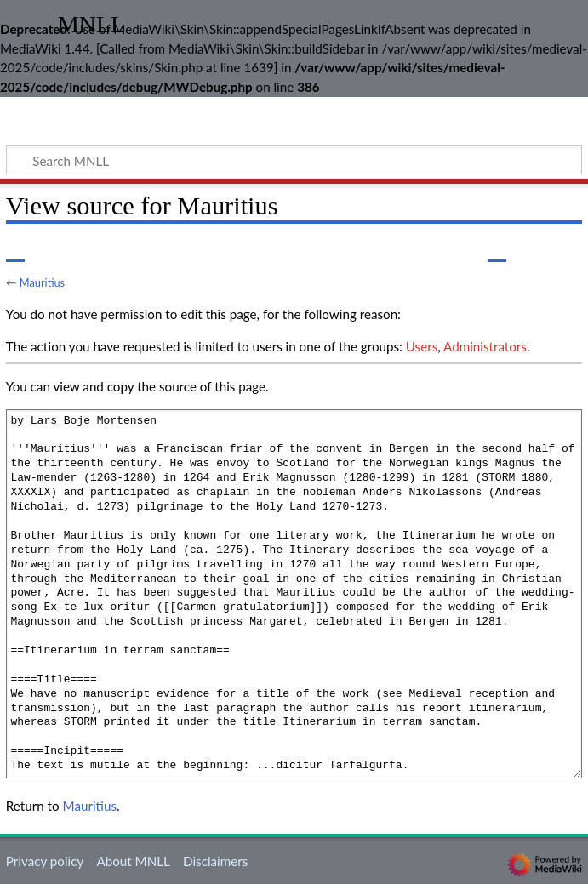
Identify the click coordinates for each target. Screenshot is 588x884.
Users (422, 346)
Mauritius (42, 282)
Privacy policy (45, 861)
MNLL (92, 25)
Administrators (485, 346)
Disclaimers (215, 861)
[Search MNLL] (294, 160)
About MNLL (133, 861)
